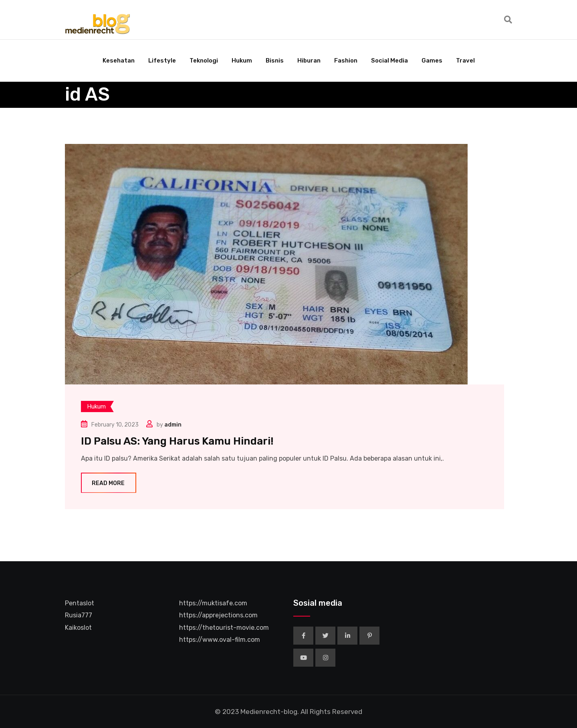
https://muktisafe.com (213, 603)
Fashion (346, 61)
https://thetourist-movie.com (224, 628)
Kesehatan (119, 61)
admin (173, 425)
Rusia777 (79, 615)
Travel (465, 61)
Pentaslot (80, 603)
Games (432, 61)
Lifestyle (162, 61)
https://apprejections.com (218, 615)
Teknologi (204, 61)
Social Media (389, 61)
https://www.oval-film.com (220, 640)
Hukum (242, 61)
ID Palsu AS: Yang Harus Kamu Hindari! (177, 441)
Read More (109, 483)
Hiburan (309, 61)
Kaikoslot (78, 628)
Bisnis (275, 61)
